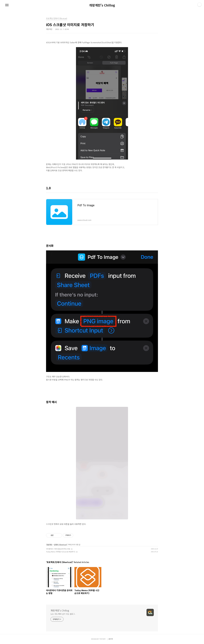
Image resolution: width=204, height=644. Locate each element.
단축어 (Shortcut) (61, 544)
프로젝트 (49, 544)
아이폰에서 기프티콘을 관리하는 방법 (58, 549)
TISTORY (103, 639)
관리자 (111, 639)
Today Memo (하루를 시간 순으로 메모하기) (61, 552)
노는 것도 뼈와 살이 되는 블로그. (63, 614)
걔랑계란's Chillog (102, 5)
